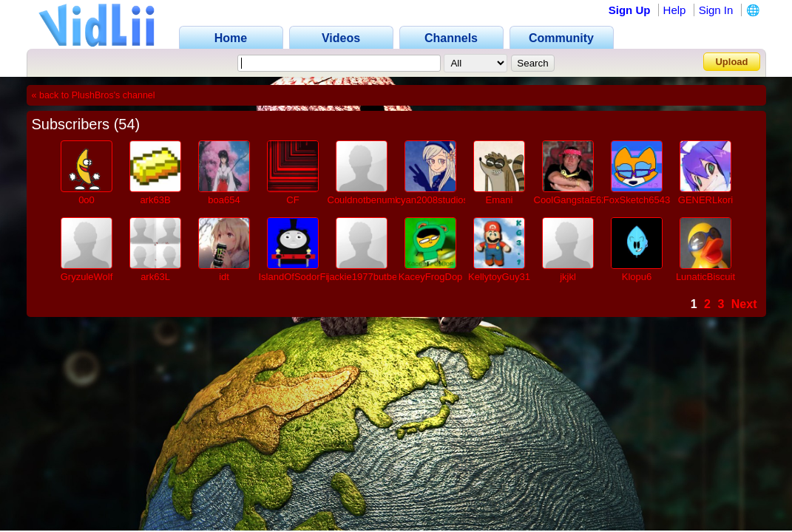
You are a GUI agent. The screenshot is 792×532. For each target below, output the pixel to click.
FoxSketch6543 (637, 200)
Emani (500, 200)
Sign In (716, 10)
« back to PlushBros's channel (94, 95)
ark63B (155, 200)
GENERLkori (705, 200)
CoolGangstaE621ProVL (586, 200)
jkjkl (568, 277)
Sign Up (630, 10)
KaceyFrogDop (431, 277)
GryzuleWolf (87, 277)
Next (744, 304)
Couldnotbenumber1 (371, 200)
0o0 (87, 200)
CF (292, 200)
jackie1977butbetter (369, 277)
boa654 (224, 200)
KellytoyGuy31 (499, 277)
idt (224, 277)
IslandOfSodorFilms (301, 277)
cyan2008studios (433, 200)
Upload (731, 62)
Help (675, 10)
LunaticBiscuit (705, 277)
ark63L (155, 277)
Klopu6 (637, 277)
